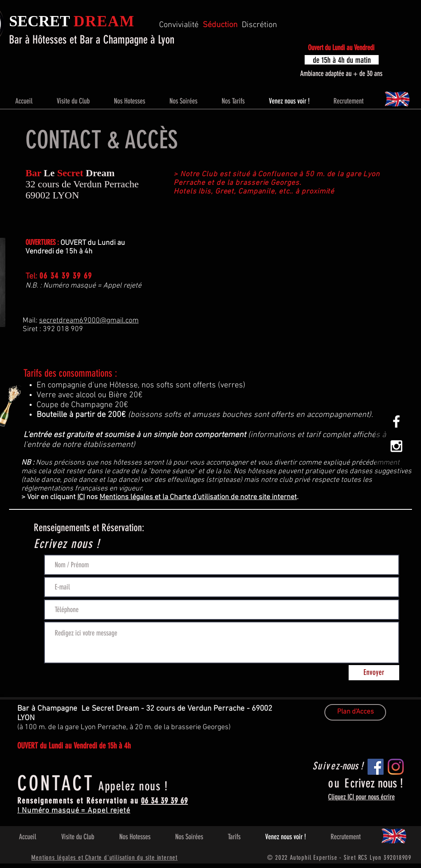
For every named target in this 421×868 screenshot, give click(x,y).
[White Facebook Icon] (396, 421)
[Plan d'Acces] (355, 712)
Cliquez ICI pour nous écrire (361, 797)
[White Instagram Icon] (396, 446)
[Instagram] (396, 767)
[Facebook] (376, 767)
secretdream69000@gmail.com (89, 321)
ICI (81, 497)
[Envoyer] (374, 673)
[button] (342, 60)
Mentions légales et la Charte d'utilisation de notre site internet (198, 497)
